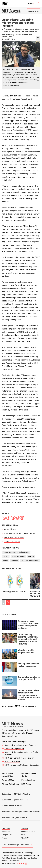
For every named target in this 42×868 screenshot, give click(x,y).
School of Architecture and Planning (20, 745)
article (9, 347)
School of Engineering (14, 749)
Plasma (31, 556)
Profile (5, 561)
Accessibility (14, 861)
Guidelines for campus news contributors (21, 812)
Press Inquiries (28, 780)
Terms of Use (8, 780)
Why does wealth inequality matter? (26, 651)
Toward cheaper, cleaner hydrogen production (29, 678)
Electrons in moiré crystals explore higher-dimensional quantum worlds (29, 625)
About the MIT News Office (8, 775)
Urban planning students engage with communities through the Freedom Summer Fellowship (28, 639)
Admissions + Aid (28, 832)
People (20, 858)
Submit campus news (12, 806)
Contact (34, 858)
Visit (3, 858)
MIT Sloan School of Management (19, 758)
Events (14, 858)
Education (6, 828)
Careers (27, 858)
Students (14, 561)
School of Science (12, 541)
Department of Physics (14, 537)
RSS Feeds (26, 784)
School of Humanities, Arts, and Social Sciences (21, 753)
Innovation (6, 832)
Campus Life (7, 835)
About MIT (25, 838)
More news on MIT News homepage (18, 706)
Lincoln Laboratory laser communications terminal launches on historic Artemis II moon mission (29, 695)
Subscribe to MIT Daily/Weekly (16, 794)
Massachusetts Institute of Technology (17, 853)
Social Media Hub (8, 863)
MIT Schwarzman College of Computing (22, 765)
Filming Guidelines (10, 784)
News (23, 835)
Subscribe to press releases (15, 800)
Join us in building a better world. (17, 845)
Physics (6, 556)
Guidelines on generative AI (15, 817)
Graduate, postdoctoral (30, 561)
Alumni (4, 838)
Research (25, 828)
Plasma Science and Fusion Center (20, 533)
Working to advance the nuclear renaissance (29, 665)
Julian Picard (10, 529)
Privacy (5, 861)
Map (8, 858)
